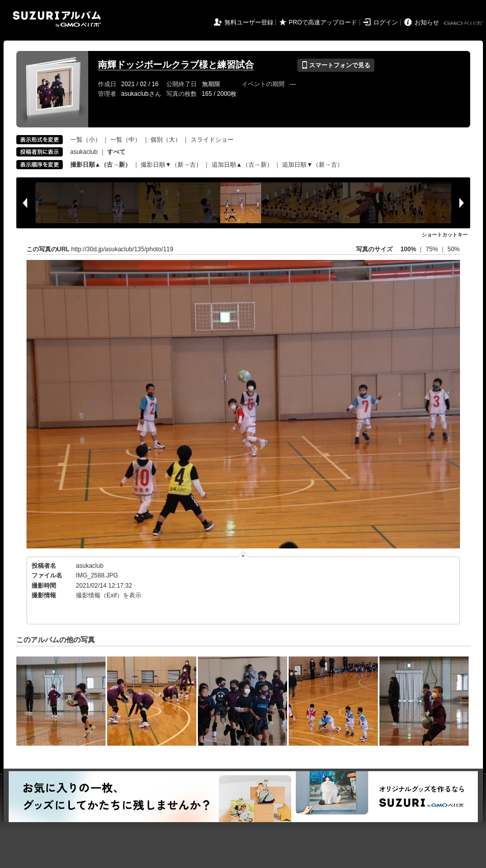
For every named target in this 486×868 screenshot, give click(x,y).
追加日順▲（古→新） (242, 165)
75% (433, 249)
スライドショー (212, 140)
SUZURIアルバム (57, 19)
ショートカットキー (445, 235)
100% (408, 249)
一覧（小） (86, 140)
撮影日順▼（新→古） (171, 165)
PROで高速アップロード (323, 22)
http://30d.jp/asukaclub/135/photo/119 (122, 249)
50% (453, 249)
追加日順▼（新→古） (313, 165)
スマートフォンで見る (336, 65)
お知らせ (427, 22)
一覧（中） (125, 140)
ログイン (386, 22)
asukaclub (84, 152)
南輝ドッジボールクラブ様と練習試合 (176, 65)
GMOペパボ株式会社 (464, 23)
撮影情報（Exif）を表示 (109, 595)
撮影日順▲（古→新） (101, 165)
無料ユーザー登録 (249, 22)
